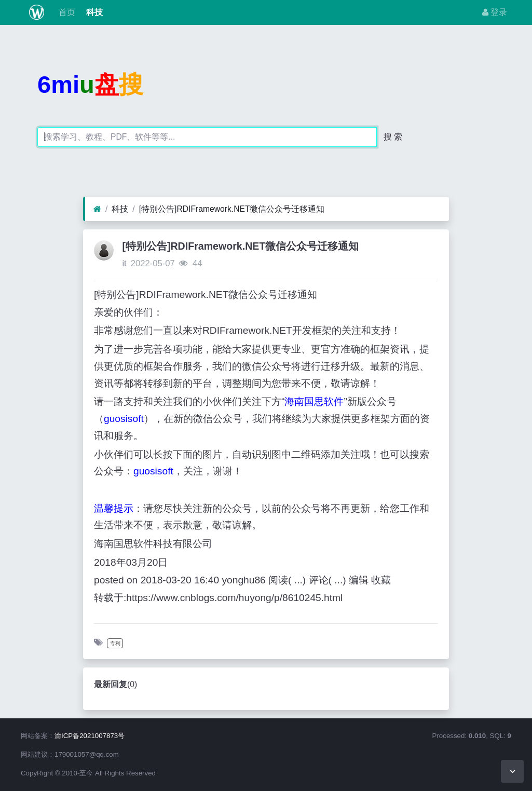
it (124, 263)
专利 (115, 643)
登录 (495, 12)
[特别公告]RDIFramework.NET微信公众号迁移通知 (232, 209)
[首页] (97, 209)
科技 (93, 12)
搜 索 (393, 137)
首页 (66, 12)
